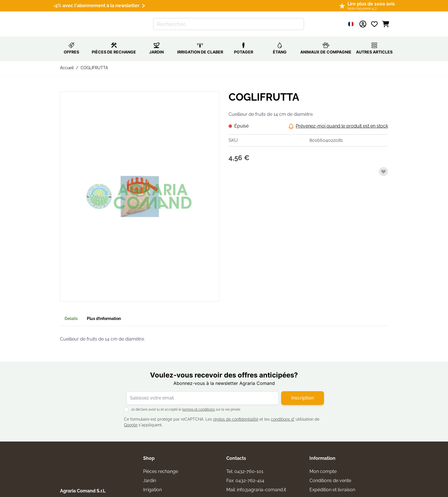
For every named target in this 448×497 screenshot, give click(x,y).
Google (131, 419)
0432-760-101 (249, 465)
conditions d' (283, 413)
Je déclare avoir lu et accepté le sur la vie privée (186, 403)
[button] (140, 190)
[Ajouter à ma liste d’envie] (383, 165)
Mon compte (323, 465)
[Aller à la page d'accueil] (85, 21)
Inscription (303, 392)
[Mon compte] (363, 21)
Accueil (67, 61)
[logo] (86, 455)
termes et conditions (199, 403)
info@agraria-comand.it (261, 483)
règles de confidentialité (236, 413)
